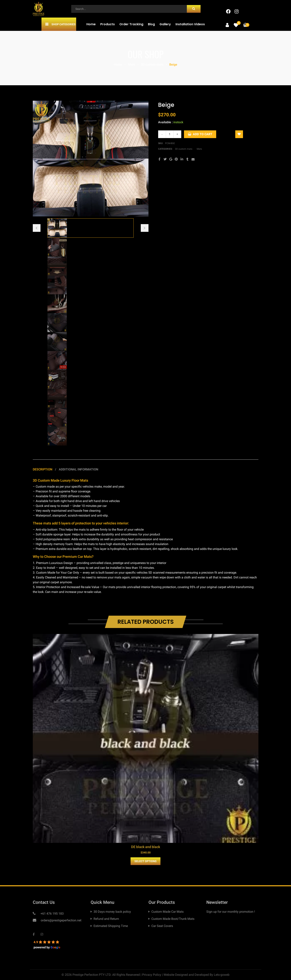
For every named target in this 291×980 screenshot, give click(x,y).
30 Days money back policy (112, 912)
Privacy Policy (152, 975)
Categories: (166, 149)
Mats (132, 65)
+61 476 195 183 (52, 914)
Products (108, 24)
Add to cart (203, 134)
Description (43, 469)
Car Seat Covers (162, 926)
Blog (151, 24)
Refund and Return (106, 919)
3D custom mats (152, 65)
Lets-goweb (222, 975)
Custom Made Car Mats (167, 912)
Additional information (78, 469)
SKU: (161, 143)
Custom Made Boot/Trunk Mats (173, 919)
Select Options (145, 861)
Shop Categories (64, 24)
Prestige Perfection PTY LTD (92, 975)
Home (91, 24)
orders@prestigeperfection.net (61, 920)
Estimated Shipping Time (111, 926)
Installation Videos (190, 24)
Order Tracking (131, 24)
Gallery (165, 24)
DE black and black (146, 847)
